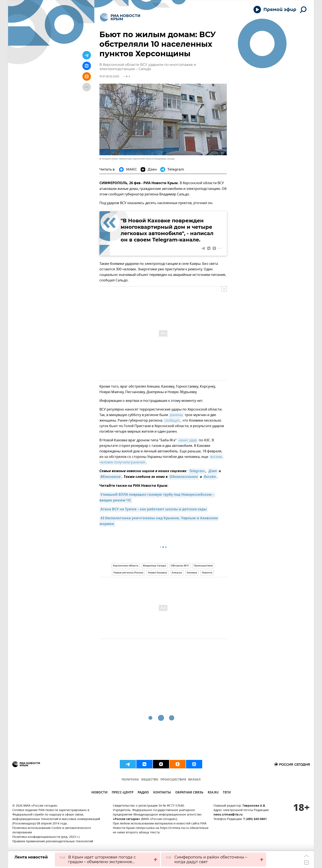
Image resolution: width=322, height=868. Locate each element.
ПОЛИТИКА (130, 780)
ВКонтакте (111, 477)
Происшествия (203, 566)
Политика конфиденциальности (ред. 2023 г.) (46, 837)
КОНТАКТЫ (162, 793)
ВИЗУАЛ (194, 780)
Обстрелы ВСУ (180, 566)
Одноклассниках (184, 477)
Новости (207, 573)
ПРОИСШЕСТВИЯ (173, 780)
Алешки (177, 573)
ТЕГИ (227, 793)
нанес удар (188, 440)
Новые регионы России (128, 573)
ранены (176, 415)
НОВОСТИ (99, 793)
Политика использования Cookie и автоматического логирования (52, 830)
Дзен (213, 471)
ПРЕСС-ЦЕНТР (123, 793)
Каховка (192, 573)
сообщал (172, 421)
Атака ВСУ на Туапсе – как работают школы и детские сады (154, 510)
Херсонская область (126, 566)
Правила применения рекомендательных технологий (53, 842)
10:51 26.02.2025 (109, 76)
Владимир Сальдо (155, 566)
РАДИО (143, 793)
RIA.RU (213, 793)
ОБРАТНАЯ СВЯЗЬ (189, 793)
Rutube (210, 477)
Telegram (197, 471)
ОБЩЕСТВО (150, 780)
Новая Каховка (157, 573)
